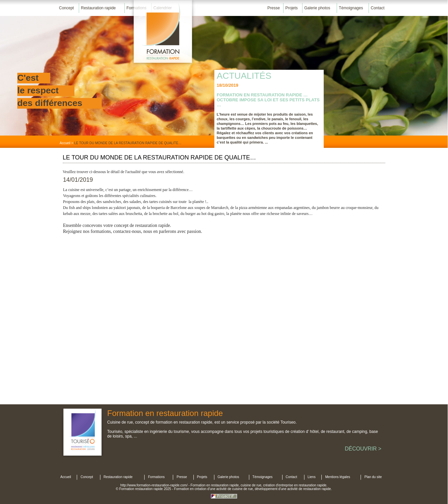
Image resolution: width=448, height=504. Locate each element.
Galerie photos (317, 8)
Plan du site (373, 477)
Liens (312, 477)
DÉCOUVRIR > (363, 449)
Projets (292, 8)
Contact (378, 8)
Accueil (65, 143)
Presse (274, 8)
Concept (67, 8)
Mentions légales (338, 477)
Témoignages (351, 8)
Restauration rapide (99, 8)
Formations (157, 477)
